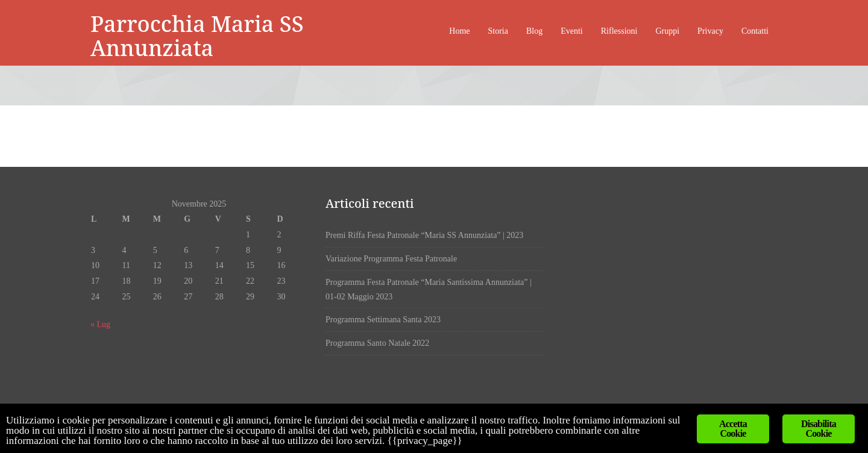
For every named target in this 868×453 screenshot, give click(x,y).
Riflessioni (619, 31)
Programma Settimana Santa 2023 (383, 320)
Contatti (755, 31)
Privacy (710, 31)
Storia (498, 31)
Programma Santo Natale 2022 (377, 343)
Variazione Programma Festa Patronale (391, 259)
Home (459, 31)
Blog (534, 31)
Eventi (572, 31)
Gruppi (667, 31)
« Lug (100, 324)
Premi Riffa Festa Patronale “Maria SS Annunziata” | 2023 (424, 235)
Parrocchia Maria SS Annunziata (197, 36)
